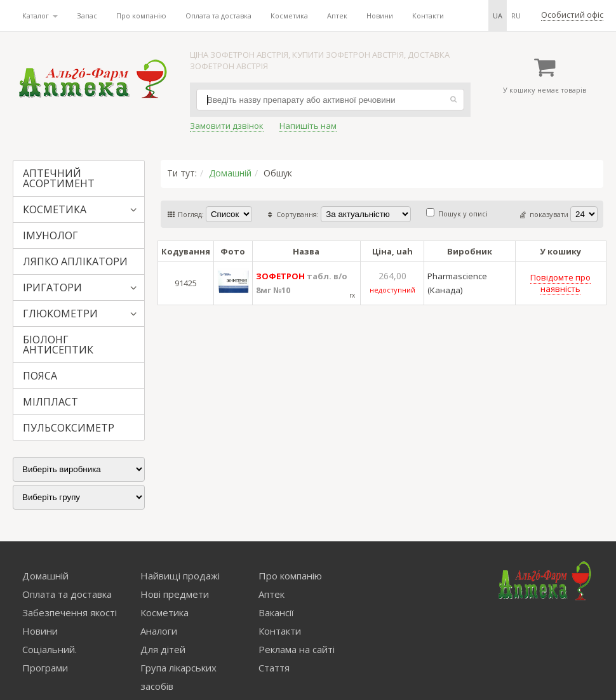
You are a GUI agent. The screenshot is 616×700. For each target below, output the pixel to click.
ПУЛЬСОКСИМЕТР (69, 428)
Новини (380, 16)
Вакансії (276, 612)
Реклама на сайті (297, 649)
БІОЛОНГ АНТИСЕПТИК (58, 345)
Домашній (230, 173)
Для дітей (163, 649)
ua (498, 16)
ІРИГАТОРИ (52, 287)
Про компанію (141, 16)
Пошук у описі (457, 214)
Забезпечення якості (70, 612)
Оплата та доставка (218, 16)
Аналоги (159, 631)
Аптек (337, 16)
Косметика (289, 16)
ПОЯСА (40, 376)
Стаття (274, 668)
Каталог (40, 16)
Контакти (428, 16)
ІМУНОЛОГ (50, 235)
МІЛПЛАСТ (50, 402)
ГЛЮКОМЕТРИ (60, 314)
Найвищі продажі (180, 576)
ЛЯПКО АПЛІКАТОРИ (75, 261)
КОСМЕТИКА (55, 209)
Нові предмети (175, 594)
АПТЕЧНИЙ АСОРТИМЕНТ (59, 178)
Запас (87, 16)
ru (516, 16)
